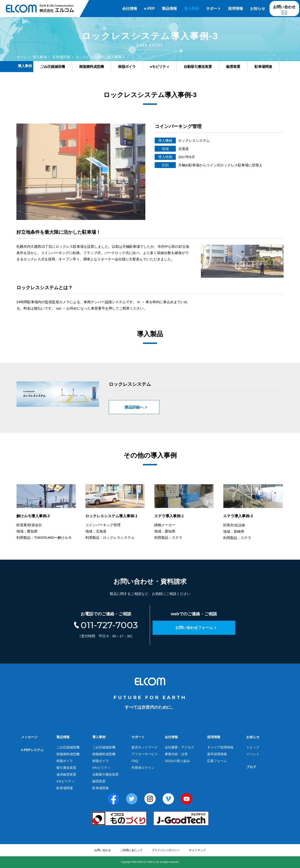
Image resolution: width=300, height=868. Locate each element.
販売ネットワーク (145, 747)
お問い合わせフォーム (194, 628)
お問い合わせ (284, 7)
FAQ (135, 761)
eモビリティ (66, 781)
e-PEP (150, 9)
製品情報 (169, 9)
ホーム (22, 57)
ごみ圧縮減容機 (68, 747)
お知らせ (258, 9)
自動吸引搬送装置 (105, 774)
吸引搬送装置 (66, 768)
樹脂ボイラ (65, 761)
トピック (253, 747)
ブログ (251, 767)
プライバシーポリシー (166, 850)
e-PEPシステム (32, 750)
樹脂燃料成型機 (68, 754)
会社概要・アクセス (180, 747)
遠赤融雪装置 (66, 774)
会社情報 (130, 9)
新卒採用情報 (217, 754)
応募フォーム (217, 761)
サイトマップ (197, 850)
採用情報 (236, 9)
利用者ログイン (143, 768)
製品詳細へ (134, 407)
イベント (253, 754)
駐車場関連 (61, 57)
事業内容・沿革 (176, 754)
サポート (214, 9)
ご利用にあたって (131, 850)
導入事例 (191, 9)
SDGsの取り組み (177, 761)
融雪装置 (99, 781)
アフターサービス (145, 754)
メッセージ (29, 737)
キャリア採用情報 (220, 747)
